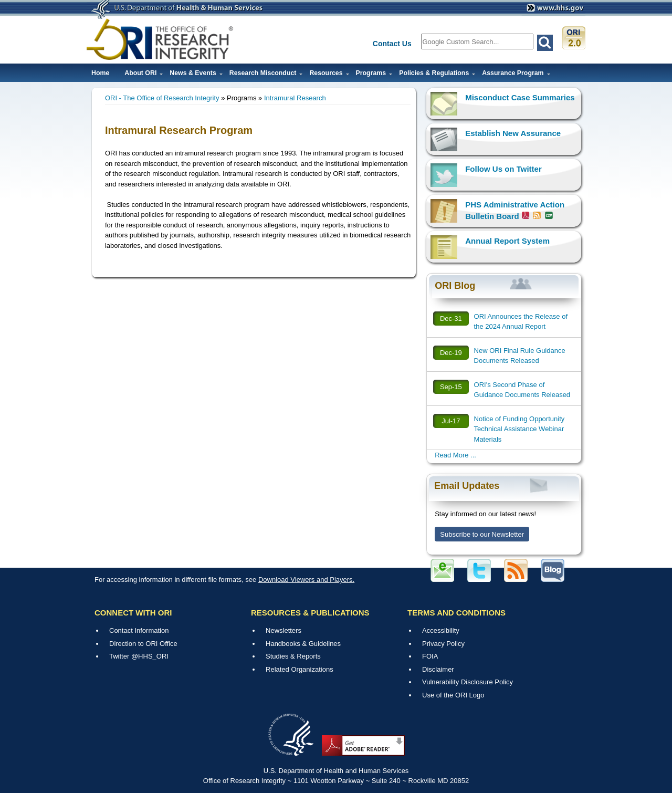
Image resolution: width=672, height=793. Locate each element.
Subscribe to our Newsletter (482, 534)
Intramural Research (295, 98)
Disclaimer (438, 669)
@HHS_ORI (150, 656)
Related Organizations (300, 669)
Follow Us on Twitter (503, 169)
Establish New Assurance (513, 133)
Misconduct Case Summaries (520, 97)
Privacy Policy (443, 644)
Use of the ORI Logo (453, 695)
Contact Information (139, 630)
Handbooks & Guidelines (303, 644)
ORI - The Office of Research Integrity (162, 98)
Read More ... (455, 455)
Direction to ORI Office (143, 644)
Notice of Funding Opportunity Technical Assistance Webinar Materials (519, 429)
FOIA (430, 656)
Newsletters (283, 630)
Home (100, 73)
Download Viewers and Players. (306, 580)
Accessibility (441, 630)
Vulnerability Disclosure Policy (468, 682)
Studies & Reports (293, 656)
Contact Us (392, 44)
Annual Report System (507, 241)
